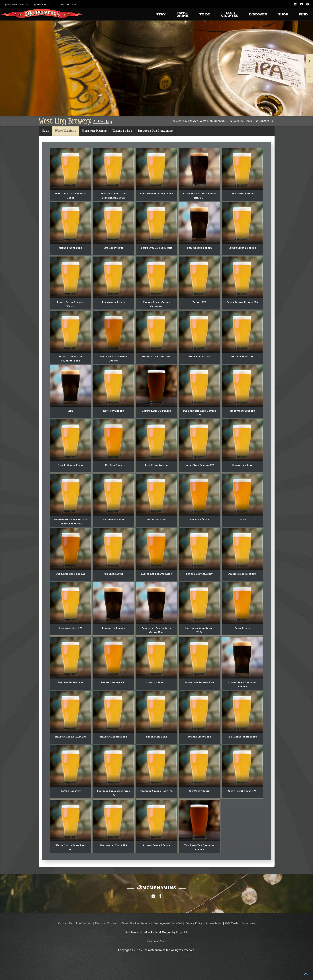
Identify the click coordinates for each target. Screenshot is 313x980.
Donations (248, 923)
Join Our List (84, 923)
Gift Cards (232, 923)
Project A (182, 932)
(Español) (177, 923)
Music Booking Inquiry (136, 923)
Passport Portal (17, 5)
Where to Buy (122, 131)
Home (45, 131)
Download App (66, 5)
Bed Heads (42, 5)
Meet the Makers (94, 131)
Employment (162, 923)
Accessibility (214, 923)
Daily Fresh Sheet (157, 941)
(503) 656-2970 (241, 121)
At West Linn (103, 122)
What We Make (66, 131)
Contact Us (264, 121)
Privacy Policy (194, 923)
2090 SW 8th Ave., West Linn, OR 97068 (200, 121)
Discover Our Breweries (155, 131)
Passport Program (107, 923)
